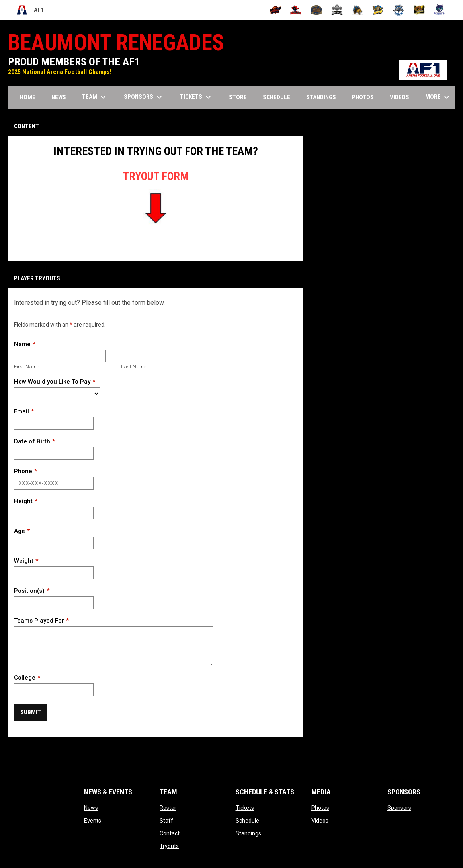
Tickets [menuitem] (196, 97)
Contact (170, 833)
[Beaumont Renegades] (296, 10)
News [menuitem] (59, 97)
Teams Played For (39, 621)
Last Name (134, 367)
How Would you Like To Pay (52, 382)
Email (21, 411)
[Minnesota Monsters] (358, 10)
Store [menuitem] (241, 97)
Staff (166, 821)
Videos (320, 821)
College (25, 678)
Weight (24, 561)
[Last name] (167, 356)
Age (20, 531)
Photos (320, 808)
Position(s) (29, 591)
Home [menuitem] (28, 97)
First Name (26, 367)
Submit (31, 712)
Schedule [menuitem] (276, 97)
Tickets (245, 808)
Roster (168, 808)
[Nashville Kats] (378, 10)
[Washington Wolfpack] (440, 10)
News (91, 808)
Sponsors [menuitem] (144, 97)
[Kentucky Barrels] (316, 10)
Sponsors (399, 808)
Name (22, 344)
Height (23, 501)
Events (93, 821)
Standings (248, 833)
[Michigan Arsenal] (337, 10)
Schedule (247, 821)
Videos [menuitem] (400, 97)
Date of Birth (32, 441)
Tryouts (169, 846)
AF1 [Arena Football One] (30, 10)
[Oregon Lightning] (419, 10)
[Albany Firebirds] (275, 10)
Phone (23, 471)
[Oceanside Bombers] (399, 10)
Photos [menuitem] (363, 97)
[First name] (60, 356)
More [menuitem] (438, 97)
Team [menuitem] (95, 97)
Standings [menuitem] (321, 97)
